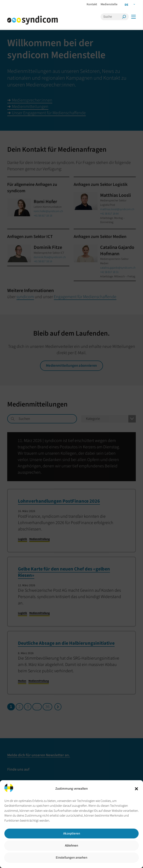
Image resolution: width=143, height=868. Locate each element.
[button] (136, 789)
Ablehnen (71, 846)
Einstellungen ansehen (71, 858)
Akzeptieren (72, 834)
